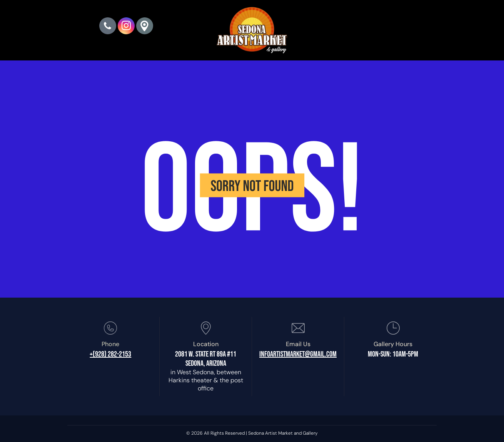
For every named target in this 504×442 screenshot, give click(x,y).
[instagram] (126, 27)
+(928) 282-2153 (110, 354)
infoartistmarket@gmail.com (298, 354)
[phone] (108, 27)
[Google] (145, 27)
